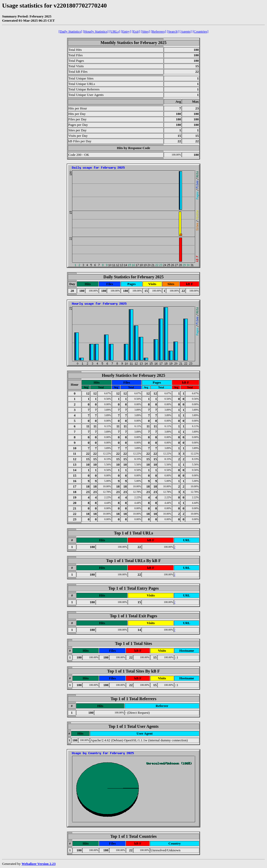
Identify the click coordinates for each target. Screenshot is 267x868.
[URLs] (115, 31)
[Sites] (145, 31)
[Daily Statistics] (70, 31)
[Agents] (186, 31)
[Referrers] (158, 31)
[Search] (173, 31)
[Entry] (126, 31)
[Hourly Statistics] (96, 31)
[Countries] (200, 31)
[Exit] (136, 31)
